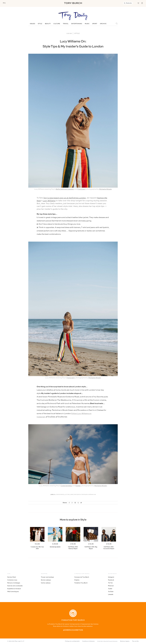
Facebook (111, 580)
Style (40, 24)
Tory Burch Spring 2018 (89, 495)
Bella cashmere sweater (65, 189)
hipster (78, 486)
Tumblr (110, 589)
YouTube (111, 592)
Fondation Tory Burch (81, 583)
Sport (95, 24)
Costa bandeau (66, 486)
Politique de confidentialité (72, 641)
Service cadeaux (46, 580)
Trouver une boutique (47, 577)
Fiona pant (81, 189)
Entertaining (77, 24)
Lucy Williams (49, 201)
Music (87, 24)
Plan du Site (135, 641)
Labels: (53, 495)
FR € (4, 3)
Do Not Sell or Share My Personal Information (107, 641)
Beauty (48, 24)
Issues (32, 24)
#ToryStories (60, 495)
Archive (103, 24)
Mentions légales (125, 641)
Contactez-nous (12, 580)
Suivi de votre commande (15, 586)
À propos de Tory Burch (82, 577)
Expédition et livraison (14, 589)
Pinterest (111, 586)
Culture (57, 24)
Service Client (12, 577)
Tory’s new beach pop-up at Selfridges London (65, 198)
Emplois (77, 580)
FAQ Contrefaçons (13, 592)
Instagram (111, 577)
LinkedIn (111, 594)
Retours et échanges (14, 583)
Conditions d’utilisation (89, 641)
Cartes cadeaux (46, 583)
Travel (66, 24)
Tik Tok (110, 583)
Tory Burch (77, 495)
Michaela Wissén (105, 189)
